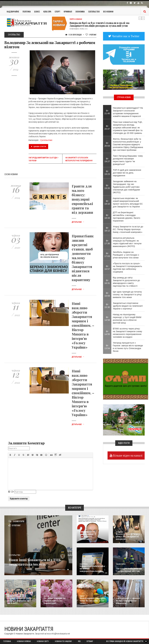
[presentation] (10, 455)
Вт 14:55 (107, 333)
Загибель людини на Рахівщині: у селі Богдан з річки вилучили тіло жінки (126, 255)
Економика (84, 564)
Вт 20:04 (107, 144)
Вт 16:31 (107, 282)
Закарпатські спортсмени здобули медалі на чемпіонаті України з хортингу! (128, 306)
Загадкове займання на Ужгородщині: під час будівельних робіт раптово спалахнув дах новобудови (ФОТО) (126, 187)
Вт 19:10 (107, 202)
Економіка (80, 11)
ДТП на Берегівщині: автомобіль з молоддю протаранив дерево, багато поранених (126, 217)
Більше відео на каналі (127, 455)
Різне (118, 596)
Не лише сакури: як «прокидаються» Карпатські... (54, 601)
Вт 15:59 (107, 294)
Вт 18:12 (107, 229)
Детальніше (78, 222)
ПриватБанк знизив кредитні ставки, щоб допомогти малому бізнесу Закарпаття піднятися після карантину (83, 258)
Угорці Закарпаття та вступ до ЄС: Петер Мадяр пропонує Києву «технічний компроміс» (128, 229)
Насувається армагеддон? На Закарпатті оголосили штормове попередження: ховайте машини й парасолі (128, 112)
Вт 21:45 (107, 112)
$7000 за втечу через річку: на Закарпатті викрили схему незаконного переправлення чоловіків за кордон (127, 333)
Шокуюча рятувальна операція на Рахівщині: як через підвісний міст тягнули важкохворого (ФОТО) (127, 242)
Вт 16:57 (107, 268)
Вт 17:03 (107, 255)
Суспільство (94, 11)
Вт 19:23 (107, 173)
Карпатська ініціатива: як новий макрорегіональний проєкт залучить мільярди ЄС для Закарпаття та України (128, 202)
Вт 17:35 (107, 242)
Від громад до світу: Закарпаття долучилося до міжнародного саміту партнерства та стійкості (126, 282)
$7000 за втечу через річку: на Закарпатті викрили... (127, 537)
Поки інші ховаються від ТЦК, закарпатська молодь (38, 562)
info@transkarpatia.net (61, 634)
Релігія (82, 596)
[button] (10, 455)
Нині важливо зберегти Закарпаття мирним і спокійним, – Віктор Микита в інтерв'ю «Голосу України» (83, 325)
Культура (47, 11)
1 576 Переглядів (73, 35)
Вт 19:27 (107, 160)
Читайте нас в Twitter (125, 36)
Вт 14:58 (107, 319)
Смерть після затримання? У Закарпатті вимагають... (92, 537)
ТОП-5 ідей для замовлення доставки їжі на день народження (127, 173)
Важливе (46, 596)
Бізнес (37, 11)
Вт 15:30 (107, 306)
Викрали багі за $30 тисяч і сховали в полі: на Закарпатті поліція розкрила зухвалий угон (99, 24)
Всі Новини (108, 11)
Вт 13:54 (107, 347)
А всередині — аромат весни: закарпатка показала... (127, 601)
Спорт (57, 11)
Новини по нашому (14, 596)
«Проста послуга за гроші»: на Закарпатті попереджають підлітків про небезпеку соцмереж (127, 268)
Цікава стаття (39, 147)
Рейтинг (91, 35)
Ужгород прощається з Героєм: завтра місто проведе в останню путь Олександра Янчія (128, 347)
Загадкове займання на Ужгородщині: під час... (128, 570)
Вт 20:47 (107, 127)
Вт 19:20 (107, 187)
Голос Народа (84, 532)
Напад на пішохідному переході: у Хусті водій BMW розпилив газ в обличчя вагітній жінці (127, 319)
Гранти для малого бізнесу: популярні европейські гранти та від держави (82, 199)
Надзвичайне (13, 11)
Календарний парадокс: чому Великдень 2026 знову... (92, 601)
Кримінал (68, 11)
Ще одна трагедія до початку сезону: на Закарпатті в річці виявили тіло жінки (127, 294)
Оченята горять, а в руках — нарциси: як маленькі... (21, 602)
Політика (27, 11)
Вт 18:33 (107, 217)
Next (143, 18)
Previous (140, 18)
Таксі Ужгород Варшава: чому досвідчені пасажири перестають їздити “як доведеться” (128, 160)
